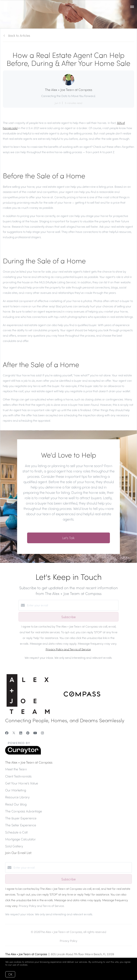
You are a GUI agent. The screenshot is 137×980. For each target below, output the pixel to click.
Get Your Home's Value (22, 783)
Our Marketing (16, 790)
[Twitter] (14, 733)
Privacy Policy (68, 941)
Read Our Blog (16, 804)
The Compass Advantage (24, 811)
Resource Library (17, 797)
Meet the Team (16, 769)
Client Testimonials (18, 776)
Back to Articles (19, 35)
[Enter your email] (72, 605)
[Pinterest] (28, 733)
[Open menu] (132, 7)
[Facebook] (7, 733)
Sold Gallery (14, 846)
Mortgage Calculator (21, 839)
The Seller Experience (21, 825)
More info (34, 965)
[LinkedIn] (21, 733)
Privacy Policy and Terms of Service (68, 649)
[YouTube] (35, 733)
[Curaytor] (23, 753)
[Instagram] (42, 733)
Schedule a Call (16, 832)
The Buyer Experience (21, 818)
